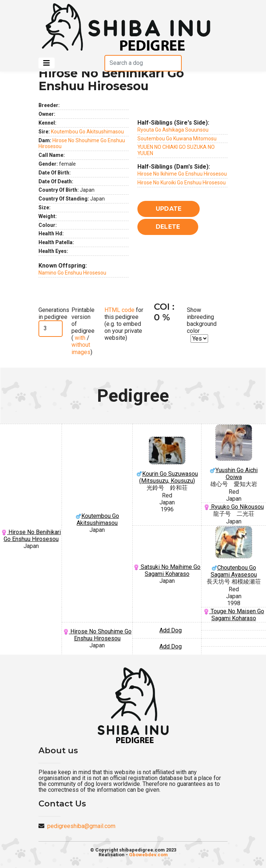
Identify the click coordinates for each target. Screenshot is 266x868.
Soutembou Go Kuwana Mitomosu (177, 139)
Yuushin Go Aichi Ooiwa (234, 453)
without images (81, 348)
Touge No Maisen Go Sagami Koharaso (234, 615)
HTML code (119, 310)
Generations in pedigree (54, 313)
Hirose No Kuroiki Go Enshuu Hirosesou (182, 183)
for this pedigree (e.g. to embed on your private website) (124, 324)
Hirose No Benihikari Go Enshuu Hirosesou (31, 536)
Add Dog (171, 630)
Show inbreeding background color (202, 321)
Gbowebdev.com (148, 855)
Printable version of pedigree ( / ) (83, 331)
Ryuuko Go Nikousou (234, 507)
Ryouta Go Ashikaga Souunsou (173, 130)
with (79, 338)
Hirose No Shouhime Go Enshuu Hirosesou (97, 635)
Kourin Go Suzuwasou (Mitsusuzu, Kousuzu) (167, 460)
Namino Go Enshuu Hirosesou (72, 273)
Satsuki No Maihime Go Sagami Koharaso (167, 570)
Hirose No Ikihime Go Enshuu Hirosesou (182, 174)
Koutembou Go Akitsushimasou (87, 132)
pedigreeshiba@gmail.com (81, 826)
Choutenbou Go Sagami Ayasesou (234, 552)
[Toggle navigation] (47, 63)
